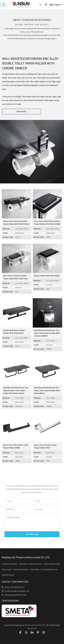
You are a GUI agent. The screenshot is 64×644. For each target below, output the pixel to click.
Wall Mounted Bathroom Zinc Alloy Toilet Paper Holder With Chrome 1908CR (47, 333)
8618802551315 (20, 595)
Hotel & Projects (35, 564)
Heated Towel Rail (10, 564)
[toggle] (4, 5)
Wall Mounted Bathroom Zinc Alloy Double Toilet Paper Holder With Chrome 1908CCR (30, 63)
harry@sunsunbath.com (20, 591)
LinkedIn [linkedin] (32, 633)
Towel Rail (23, 564)
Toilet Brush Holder (21, 569)
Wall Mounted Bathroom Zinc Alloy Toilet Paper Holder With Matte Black (47, 390)
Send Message (32, 534)
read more (22, 111)
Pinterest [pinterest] (38, 633)
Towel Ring (35, 569)
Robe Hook (7, 569)
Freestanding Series (49, 569)
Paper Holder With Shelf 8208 (47, 276)
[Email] (46, 501)
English (55, 5)
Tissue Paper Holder (52, 564)
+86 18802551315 (17, 587)
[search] (40, 5)
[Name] (18, 501)
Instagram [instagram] (44, 633)
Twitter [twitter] (26, 633)
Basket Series (8, 575)
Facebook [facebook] (20, 633)
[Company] (46, 509)
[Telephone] (18, 509)
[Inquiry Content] (32, 522)
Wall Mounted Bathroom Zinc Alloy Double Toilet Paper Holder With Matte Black (16, 390)
